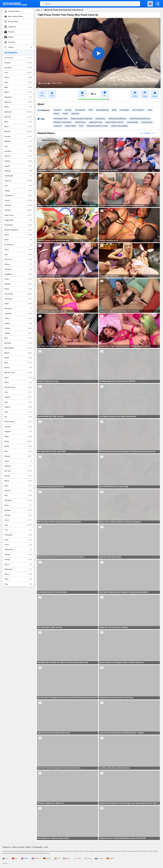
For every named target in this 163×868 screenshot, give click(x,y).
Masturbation (18, 348)
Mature (18, 353)
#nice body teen (61, 119)
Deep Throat (18, 215)
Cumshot (18, 210)
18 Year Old (18, 58)
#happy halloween (119, 126)
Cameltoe (18, 151)
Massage (18, 343)
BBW (18, 87)
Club (18, 186)
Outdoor (18, 407)
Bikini (18, 122)
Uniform (18, 554)
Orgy (18, 402)
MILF (18, 338)
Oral (18, 392)
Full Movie (18, 269)
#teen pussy (80, 122)
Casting (18, 161)
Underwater (18, 550)
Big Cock (18, 117)
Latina (18, 318)
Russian (18, 456)
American (18, 68)
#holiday (58, 126)
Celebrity (18, 171)
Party (18, 412)
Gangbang (18, 274)
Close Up (18, 181)
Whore (18, 574)
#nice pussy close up (115, 122)
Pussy (18, 441)
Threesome (18, 535)
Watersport (18, 569)
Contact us (6, 847)
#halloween (132, 122)
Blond (18, 127)
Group (18, 279)
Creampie (18, 205)
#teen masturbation (117, 119)
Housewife (18, 299)
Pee (18, 417)
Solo (18, 495)
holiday (68, 110)
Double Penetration (18, 230)
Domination (18, 225)
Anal (18, 73)
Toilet (18, 540)
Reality (18, 446)
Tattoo (18, 520)
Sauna (18, 461)
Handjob (18, 284)
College (18, 191)
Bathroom (18, 102)
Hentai (18, 289)
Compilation (18, 196)
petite (56, 114)
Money (18, 368)
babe (114, 110)
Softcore (18, 491)
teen (91, 110)
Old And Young (18, 387)
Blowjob (18, 132)
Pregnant (18, 432)
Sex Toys (18, 471)
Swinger (18, 515)
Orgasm (18, 397)
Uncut (18, 545)
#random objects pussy (97, 126)
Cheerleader (18, 176)
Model (18, 358)
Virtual (18, 564)
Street (18, 505)
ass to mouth (138, 110)
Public (18, 437)
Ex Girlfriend (18, 245)
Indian (18, 304)
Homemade (18, 294)
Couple (18, 200)
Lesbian (18, 328)
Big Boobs (18, 112)
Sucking (18, 510)
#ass (81, 126)
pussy (65, 114)
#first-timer (70, 126)
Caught (18, 166)
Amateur (18, 63)
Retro (18, 451)
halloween (80, 110)
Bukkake (18, 141)
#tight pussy (147, 122)
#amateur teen (96, 122)
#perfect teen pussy (63, 122)
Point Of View (18, 422)
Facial (18, 250)
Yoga (18, 584)
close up (57, 110)
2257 (46, 847)
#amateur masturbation (82, 119)
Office (18, 382)
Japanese (18, 314)
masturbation (102, 110)
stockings (124, 110)
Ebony (18, 235)
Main (38, 10)
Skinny (18, 481)
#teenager (100, 119)
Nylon (18, 378)
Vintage (18, 560)
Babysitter (18, 97)
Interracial (18, 309)
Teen (18, 525)
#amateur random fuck (140, 119)
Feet (18, 255)
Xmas (18, 579)
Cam (18, 146)
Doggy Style (18, 220)
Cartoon (18, 156)
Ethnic (18, 240)
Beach (18, 107)
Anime (18, 77)
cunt (150, 110)
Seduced (18, 466)
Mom (18, 363)
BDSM (18, 92)
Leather (18, 323)
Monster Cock (18, 373)
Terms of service (18, 847)
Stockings (18, 500)
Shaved (18, 476)
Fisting (18, 264)
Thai (18, 530)
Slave (18, 486)
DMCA (28, 847)
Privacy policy (38, 847)
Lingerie (18, 333)
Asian (18, 82)
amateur (75, 114)
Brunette (18, 137)
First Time (18, 259)
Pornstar (18, 427)
